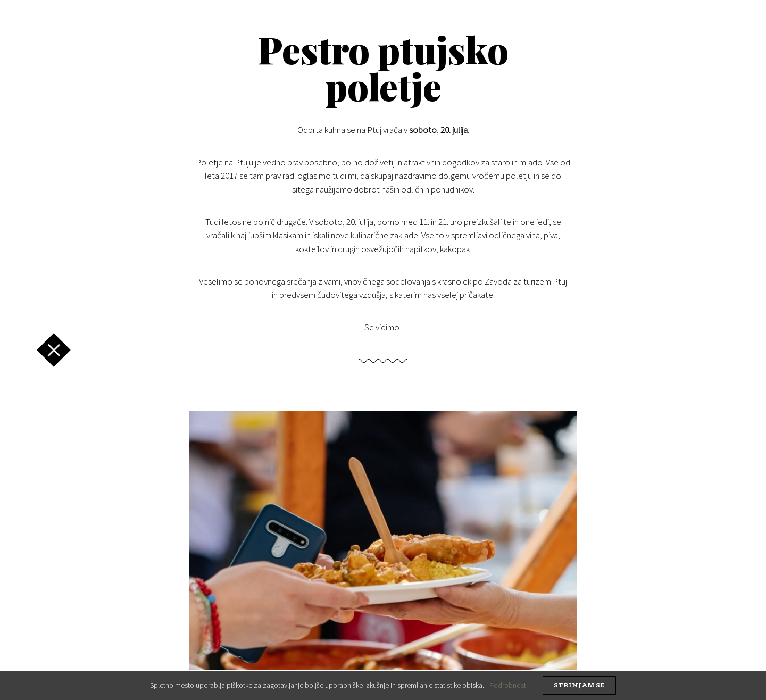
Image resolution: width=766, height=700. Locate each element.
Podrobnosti (509, 685)
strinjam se (579, 685)
